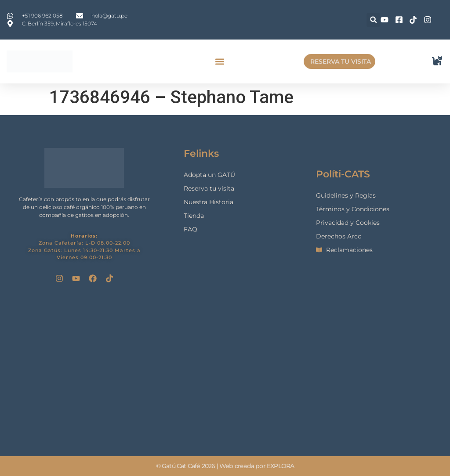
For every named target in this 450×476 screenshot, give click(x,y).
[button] (373, 20)
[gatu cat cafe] (225, 369)
